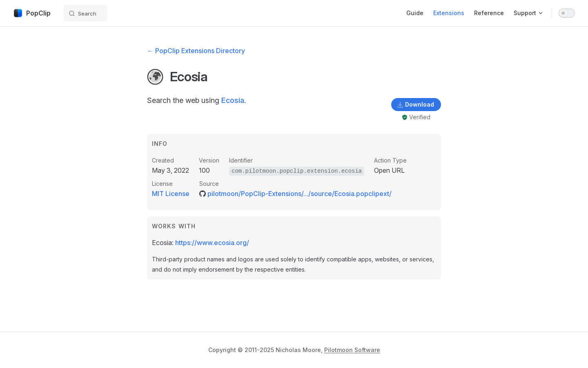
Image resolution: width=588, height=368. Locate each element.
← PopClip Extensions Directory (196, 51)
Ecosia (233, 100)
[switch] (567, 13)
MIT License (171, 194)
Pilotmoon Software (352, 350)
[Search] (86, 13)
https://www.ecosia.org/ (212, 243)
